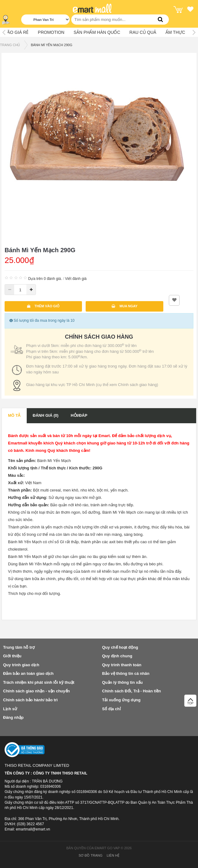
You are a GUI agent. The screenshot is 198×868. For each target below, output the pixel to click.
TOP (190, 702)
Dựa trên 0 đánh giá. (45, 279)
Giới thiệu (12, 656)
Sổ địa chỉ (111, 709)
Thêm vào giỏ (43, 306)
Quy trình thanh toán (122, 665)
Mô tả (14, 415)
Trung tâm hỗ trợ (19, 647)
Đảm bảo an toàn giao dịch (28, 673)
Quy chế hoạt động (120, 647)
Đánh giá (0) (46, 415)
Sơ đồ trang (91, 855)
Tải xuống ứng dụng (121, 700)
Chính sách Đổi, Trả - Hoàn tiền (132, 691)
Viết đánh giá (76, 279)
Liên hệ (113, 855)
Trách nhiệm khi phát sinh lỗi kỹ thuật (39, 682)
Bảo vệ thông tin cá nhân (126, 673)
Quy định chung (117, 656)
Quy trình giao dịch (21, 665)
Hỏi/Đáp (79, 415)
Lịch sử (10, 709)
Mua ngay (124, 306)
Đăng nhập (13, 717)
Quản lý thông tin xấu (122, 682)
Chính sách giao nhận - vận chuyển (36, 691)
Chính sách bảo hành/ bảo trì (30, 700)
